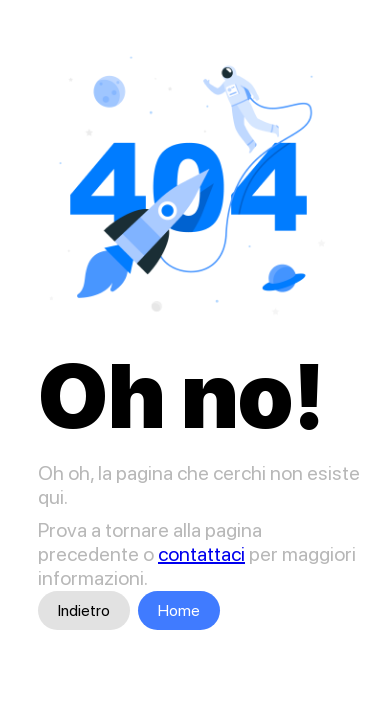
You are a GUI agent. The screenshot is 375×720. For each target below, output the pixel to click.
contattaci (201, 554)
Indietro (84, 610)
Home (179, 610)
